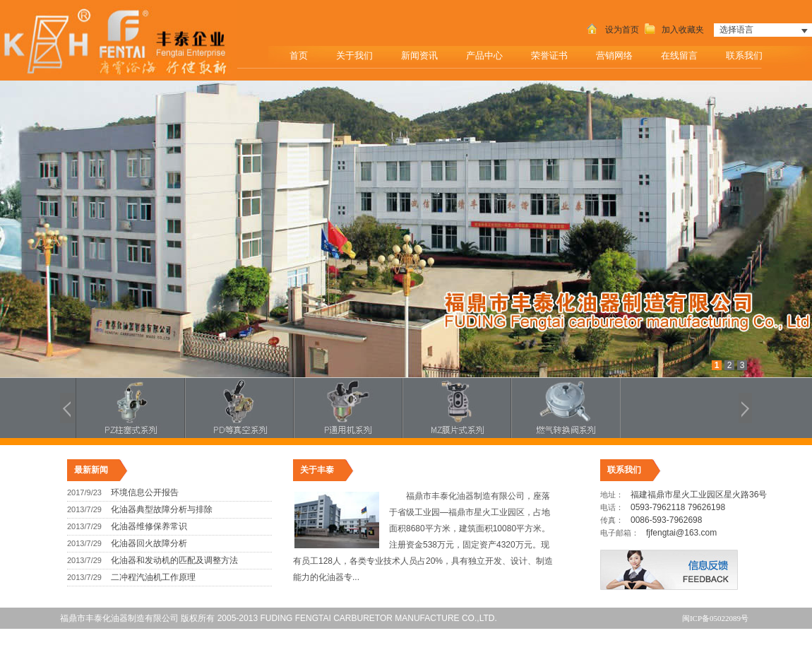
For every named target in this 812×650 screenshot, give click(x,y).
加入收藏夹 (673, 30)
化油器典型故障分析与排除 (162, 509)
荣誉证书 (549, 55)
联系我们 (749, 52)
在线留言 (679, 55)
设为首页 (611, 30)
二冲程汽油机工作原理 (153, 577)
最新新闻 (91, 470)
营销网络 (614, 55)
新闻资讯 (424, 52)
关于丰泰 (317, 470)
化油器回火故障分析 (149, 543)
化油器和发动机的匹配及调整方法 (174, 560)
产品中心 (489, 52)
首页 (299, 55)
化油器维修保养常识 (149, 526)
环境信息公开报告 (145, 492)
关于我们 (359, 52)
